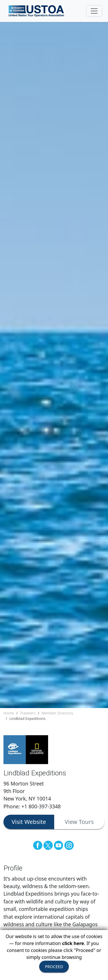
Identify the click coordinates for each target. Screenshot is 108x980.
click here (73, 943)
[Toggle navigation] (94, 11)
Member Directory (57, 713)
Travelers (28, 713)
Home (9, 713)
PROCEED (54, 967)
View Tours (79, 822)
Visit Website (29, 822)
